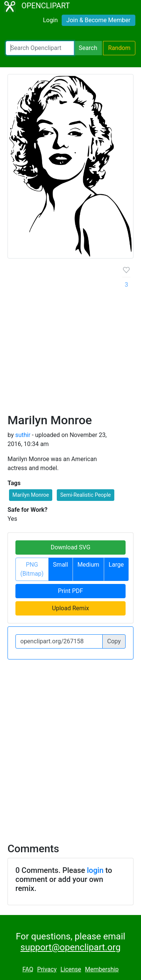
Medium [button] (88, 565)
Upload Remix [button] (70, 608)
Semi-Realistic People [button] (86, 495)
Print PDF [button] (70, 591)
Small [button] (61, 565)
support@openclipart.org (70, 947)
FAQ (28, 969)
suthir (23, 435)
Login (50, 20)
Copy (114, 641)
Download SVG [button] (71, 547)
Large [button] (116, 565)
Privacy (47, 969)
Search (88, 48)
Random (119, 48)
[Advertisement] (70, 339)
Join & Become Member (99, 20)
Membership (102, 969)
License (71, 969)
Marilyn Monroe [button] (31, 495)
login (95, 870)
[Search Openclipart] (40, 48)
